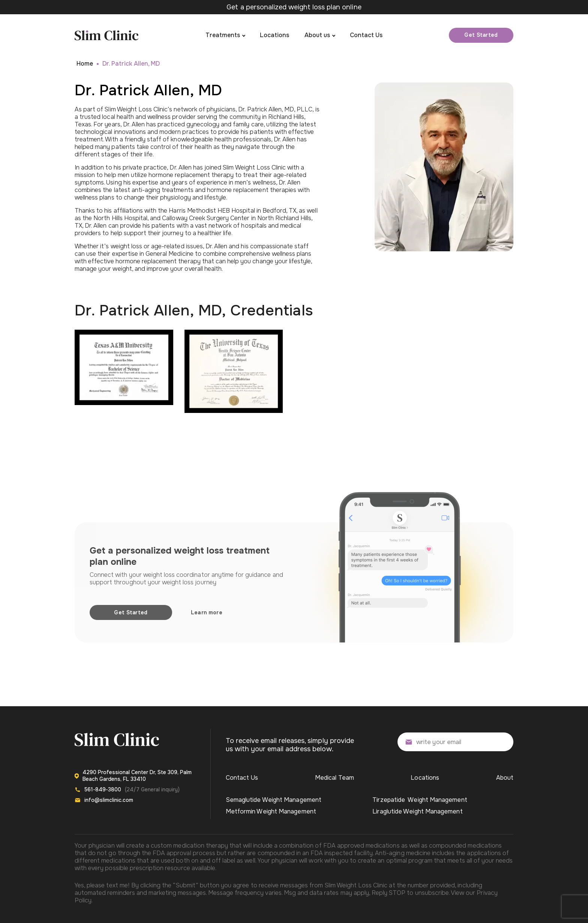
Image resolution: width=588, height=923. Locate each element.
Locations (274, 35)
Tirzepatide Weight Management (420, 800)
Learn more (207, 612)
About (505, 778)
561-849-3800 (103, 789)
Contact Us (366, 35)
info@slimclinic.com (109, 800)
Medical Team (334, 778)
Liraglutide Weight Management (417, 811)
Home (85, 64)
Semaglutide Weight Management (274, 800)
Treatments (223, 35)
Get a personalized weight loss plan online (294, 7)
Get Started (481, 35)
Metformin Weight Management (271, 811)
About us (317, 35)
